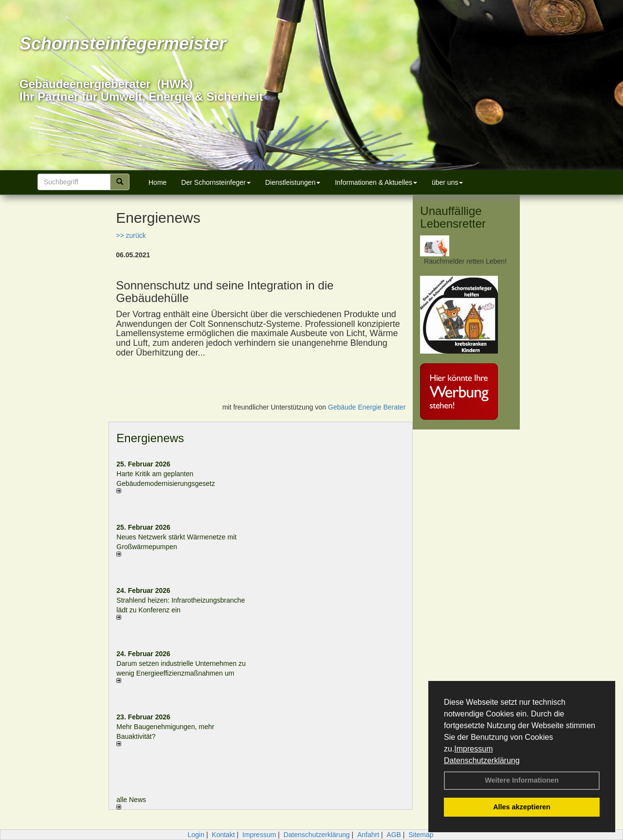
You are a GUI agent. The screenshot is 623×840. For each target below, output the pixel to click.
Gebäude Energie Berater (367, 407)
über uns (447, 182)
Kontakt (223, 835)
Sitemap (421, 835)
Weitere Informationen (522, 780)
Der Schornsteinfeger (216, 182)
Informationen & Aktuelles (376, 182)
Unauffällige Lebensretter (453, 217)
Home (157, 182)
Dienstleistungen (293, 182)
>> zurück (131, 235)
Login (196, 835)
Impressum (473, 749)
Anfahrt (368, 835)
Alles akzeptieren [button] (522, 807)
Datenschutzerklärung (482, 760)
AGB (394, 835)
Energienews (150, 438)
